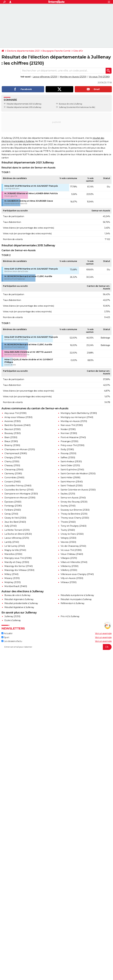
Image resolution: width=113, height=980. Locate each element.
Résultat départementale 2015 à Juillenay (24, 107)
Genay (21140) (11, 514)
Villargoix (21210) (69, 558)
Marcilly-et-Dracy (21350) (17, 562)
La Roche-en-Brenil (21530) (18, 534)
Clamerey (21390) (13, 474)
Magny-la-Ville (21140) (15, 550)
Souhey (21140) (68, 506)
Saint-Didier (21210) (70, 465)
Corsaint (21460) (12, 482)
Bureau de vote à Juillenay (17, 595)
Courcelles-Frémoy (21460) (18, 486)
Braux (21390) (11, 441)
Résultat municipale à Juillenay (76, 599)
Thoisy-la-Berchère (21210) (74, 514)
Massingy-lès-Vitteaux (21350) (19, 570)
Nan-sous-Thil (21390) (72, 425)
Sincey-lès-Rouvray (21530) (74, 502)
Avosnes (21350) (13, 421)
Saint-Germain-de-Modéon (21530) (78, 474)
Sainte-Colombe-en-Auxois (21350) (78, 490)
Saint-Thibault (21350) (72, 486)
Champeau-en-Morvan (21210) (20, 449)
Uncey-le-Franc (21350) (72, 534)
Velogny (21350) (68, 538)
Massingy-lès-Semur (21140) (18, 566)
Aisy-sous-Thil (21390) (15, 413)
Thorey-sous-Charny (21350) (75, 518)
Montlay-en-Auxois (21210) (73, 77)
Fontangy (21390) (13, 506)
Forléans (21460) (13, 510)
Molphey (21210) (13, 582)
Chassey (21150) (12, 465)
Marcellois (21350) (13, 554)
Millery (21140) (11, 574)
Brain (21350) (11, 437)
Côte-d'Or (78, 51)
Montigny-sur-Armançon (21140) (77, 417)
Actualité (7, 633)
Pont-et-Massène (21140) (73, 437)
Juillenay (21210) (12, 616)
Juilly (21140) (10, 526)
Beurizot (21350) (12, 429)
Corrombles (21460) (14, 478)
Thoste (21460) (68, 522)
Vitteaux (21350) (68, 582)
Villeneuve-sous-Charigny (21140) (77, 574)
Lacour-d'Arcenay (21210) (45, 77)
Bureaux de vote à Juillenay (71, 104)
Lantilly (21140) (12, 542)
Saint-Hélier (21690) (70, 478)
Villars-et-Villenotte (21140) (74, 562)
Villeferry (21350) (69, 570)
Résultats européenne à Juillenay (77, 595)
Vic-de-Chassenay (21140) (73, 546)
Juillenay (63, 107)
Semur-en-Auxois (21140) (73, 498)
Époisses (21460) (13, 502)
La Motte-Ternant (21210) (17, 530)
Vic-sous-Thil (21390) (99, 77)
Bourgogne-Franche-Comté (56, 51)
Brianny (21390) (12, 445)
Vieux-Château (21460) (72, 554)
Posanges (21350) (69, 441)
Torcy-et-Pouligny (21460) (73, 526)
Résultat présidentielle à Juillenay (21, 603)
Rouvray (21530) (68, 453)
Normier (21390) (69, 433)
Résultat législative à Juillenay (19, 607)
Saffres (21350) (68, 458)
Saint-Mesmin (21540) (72, 482)
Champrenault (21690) (16, 453)
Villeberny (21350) (69, 566)
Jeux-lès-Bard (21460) (15, 522)
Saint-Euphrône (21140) (72, 470)
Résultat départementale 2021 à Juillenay (24, 104)
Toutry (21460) (68, 530)
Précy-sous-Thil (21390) (72, 445)
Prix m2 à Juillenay (70, 616)
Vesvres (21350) (68, 542)
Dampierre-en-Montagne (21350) (21, 494)
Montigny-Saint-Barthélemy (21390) (79, 413)
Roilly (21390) (67, 449)
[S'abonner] (56, 647)
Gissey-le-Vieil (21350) (15, 518)
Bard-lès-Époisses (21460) (17, 425)
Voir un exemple (103, 633)
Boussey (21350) (13, 433)
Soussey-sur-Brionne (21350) (75, 510)
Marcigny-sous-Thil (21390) (18, 558)
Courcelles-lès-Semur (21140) (19, 490)
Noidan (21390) (68, 429)
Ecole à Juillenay (13, 620)
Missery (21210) (12, 578)
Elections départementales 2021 (23, 51)
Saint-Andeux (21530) (71, 461)
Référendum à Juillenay (72, 603)
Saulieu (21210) (68, 494)
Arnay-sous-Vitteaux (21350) (18, 417)
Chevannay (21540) (14, 470)
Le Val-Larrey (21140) (15, 546)
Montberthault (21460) (16, 586)
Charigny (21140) (13, 458)
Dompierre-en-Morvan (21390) (20, 498)
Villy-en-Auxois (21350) (72, 578)
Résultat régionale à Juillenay (19, 599)
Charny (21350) (12, 461)
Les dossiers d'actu (12, 641)
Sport (5, 637)
